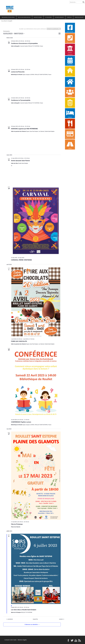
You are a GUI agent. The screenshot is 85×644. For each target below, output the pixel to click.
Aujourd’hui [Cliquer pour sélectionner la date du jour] (35, 619)
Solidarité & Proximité (59, 17)
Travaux (70, 145)
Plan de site (11, 1)
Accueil (3, 1)
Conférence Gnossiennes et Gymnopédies (24, 43)
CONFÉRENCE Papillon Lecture (21, 422)
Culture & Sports (48, 17)
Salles (70, 83)
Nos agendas (70, 61)
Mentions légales (22, 640)
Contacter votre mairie (10, 640)
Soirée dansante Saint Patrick (20, 161)
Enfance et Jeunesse (38, 17)
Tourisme (70, 114)
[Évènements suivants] (62, 619)
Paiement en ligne (70, 135)
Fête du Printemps (17, 524)
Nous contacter (70, 39)
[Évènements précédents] (10, 619)
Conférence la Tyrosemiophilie (21, 100)
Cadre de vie (69, 17)
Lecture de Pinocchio (18, 72)
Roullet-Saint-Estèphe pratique (24, 17)
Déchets (70, 103)
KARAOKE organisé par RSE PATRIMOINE (24, 129)
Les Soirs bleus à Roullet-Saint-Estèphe (24, 610)
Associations (70, 72)
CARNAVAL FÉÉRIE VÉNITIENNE (21, 260)
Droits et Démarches (70, 49)
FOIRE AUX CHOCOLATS (19, 341)
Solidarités (70, 93)
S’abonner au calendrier (31, 624)
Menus (70, 124)
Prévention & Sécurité (79, 17)
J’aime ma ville (70, 28)
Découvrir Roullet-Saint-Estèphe (8, 17)
